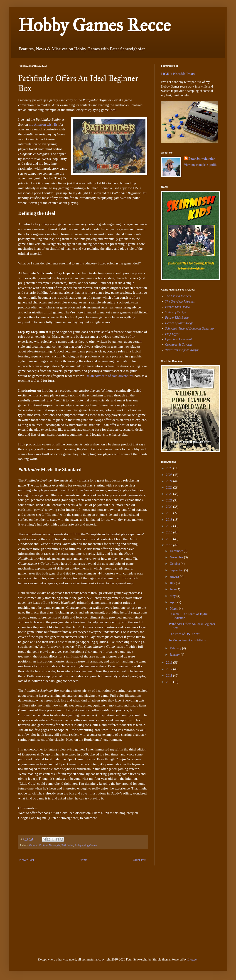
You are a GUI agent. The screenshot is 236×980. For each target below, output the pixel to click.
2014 (170, 545)
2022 (170, 494)
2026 (170, 468)
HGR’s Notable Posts (178, 74)
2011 (170, 676)
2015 (170, 539)
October (175, 564)
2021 (170, 500)
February (176, 648)
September (177, 570)
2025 (170, 475)
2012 (170, 669)
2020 (170, 507)
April (173, 602)
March (174, 609)
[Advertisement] (175, 719)
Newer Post (27, 860)
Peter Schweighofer (202, 159)
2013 (170, 663)
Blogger (192, 959)
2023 (170, 488)
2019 (170, 513)
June (173, 589)
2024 (170, 481)
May (173, 596)
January (175, 655)
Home (84, 860)
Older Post (140, 860)
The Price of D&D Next (184, 634)
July (173, 583)
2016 (170, 532)
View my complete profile (201, 165)
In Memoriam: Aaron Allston (188, 640)
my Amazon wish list (44, 124)
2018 (170, 520)
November (177, 557)
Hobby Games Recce (94, 25)
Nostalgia (54, 845)
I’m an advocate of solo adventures (109, 376)
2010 (170, 682)
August (175, 577)
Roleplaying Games (86, 845)
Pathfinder (67, 845)
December (177, 551)
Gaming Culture (38, 845)
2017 (170, 526)
